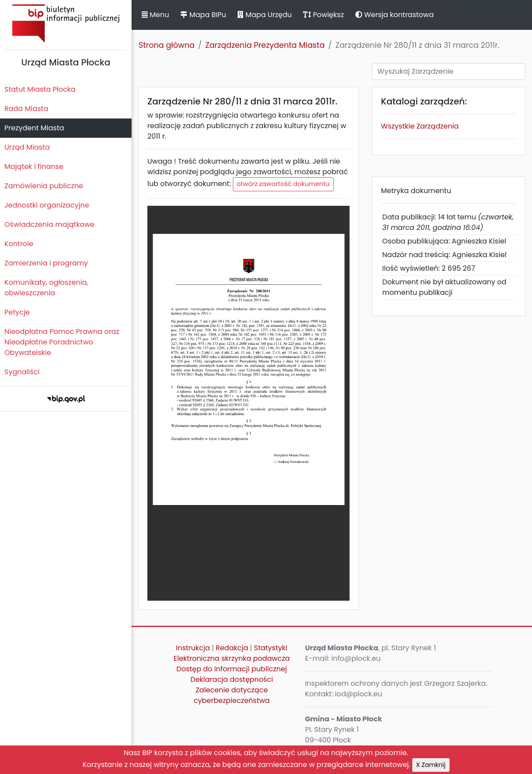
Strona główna (167, 45)
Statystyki (271, 648)
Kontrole (19, 244)
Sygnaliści (22, 372)
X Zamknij (431, 765)
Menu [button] (155, 15)
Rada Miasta (26, 109)
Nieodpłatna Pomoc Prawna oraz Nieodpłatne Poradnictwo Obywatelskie (62, 342)
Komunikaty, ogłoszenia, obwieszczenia (46, 288)
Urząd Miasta (27, 147)
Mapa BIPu (203, 15)
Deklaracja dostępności (232, 679)
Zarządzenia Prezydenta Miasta (265, 45)
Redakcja (232, 648)
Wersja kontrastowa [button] (395, 15)
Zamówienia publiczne (44, 186)
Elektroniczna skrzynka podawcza (232, 658)
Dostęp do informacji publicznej (232, 669)
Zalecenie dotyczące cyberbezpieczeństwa (232, 695)
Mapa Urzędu (264, 15)
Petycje (17, 312)
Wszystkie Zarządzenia (420, 126)
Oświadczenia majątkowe (49, 224)
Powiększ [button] (323, 15)
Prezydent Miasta (34, 128)
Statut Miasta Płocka (40, 89)
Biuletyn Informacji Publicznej (66, 23)
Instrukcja (193, 648)
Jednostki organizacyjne (47, 205)
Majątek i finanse (34, 167)
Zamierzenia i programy (46, 263)
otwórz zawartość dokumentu (283, 184)
